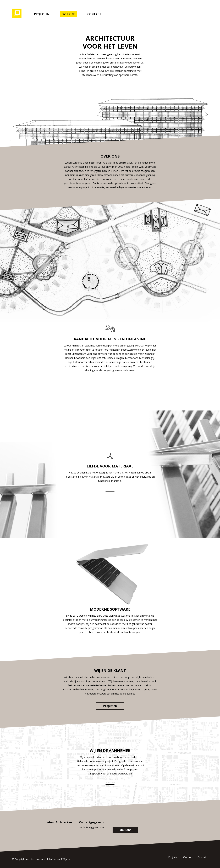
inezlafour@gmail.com (91, 827)
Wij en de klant (110, 670)
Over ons (68, 14)
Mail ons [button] (125, 830)
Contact (94, 14)
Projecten (42, 14)
